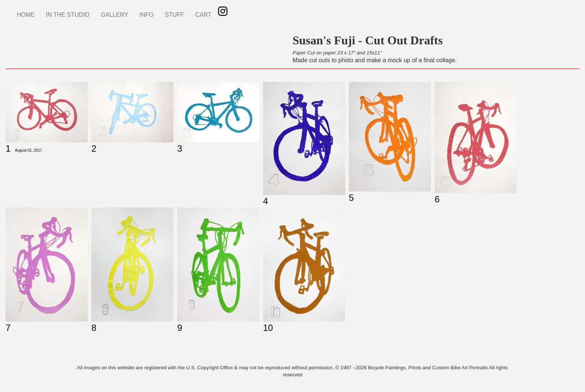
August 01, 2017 (29, 150)
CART (203, 15)
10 (268, 328)
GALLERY (115, 15)
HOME (26, 15)
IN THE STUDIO (68, 15)
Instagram (223, 11)
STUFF (175, 15)
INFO (147, 15)
